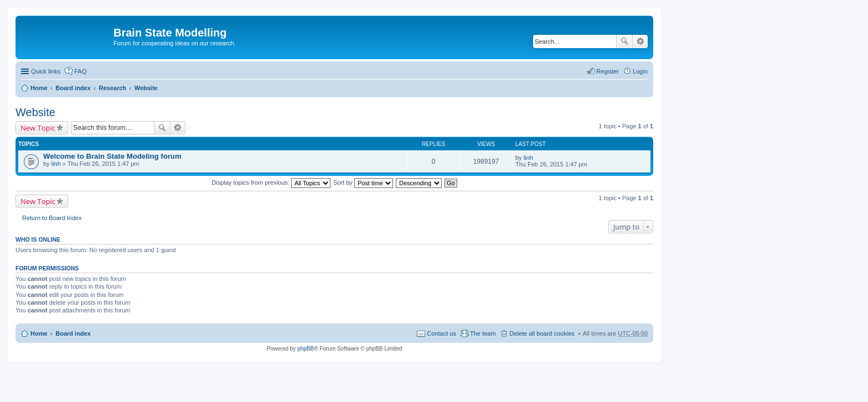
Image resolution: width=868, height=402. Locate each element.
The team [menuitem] (483, 333)
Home (39, 88)
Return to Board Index (52, 218)
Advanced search (640, 41)
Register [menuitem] (608, 71)
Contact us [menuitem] (441, 333)
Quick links (46, 71)
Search (624, 41)
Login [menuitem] (640, 71)
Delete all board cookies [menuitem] (542, 333)
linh (56, 164)
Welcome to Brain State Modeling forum (112, 156)
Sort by (363, 182)
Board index (73, 88)
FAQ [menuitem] (80, 71)
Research (112, 88)
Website (146, 88)
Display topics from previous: (271, 182)
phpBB (306, 349)
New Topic (38, 128)
